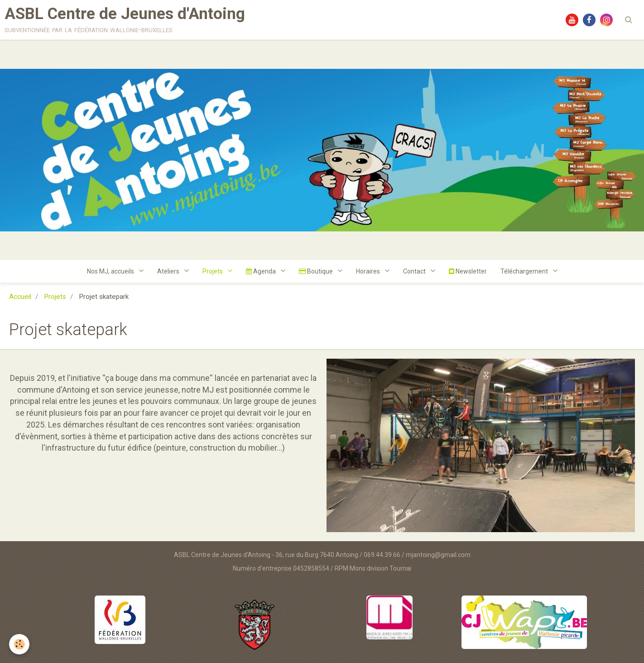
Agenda (262, 271)
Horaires (369, 271)
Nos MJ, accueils (111, 271)
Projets (213, 271)
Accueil (20, 297)
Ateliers (169, 271)
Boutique (317, 271)
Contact (415, 271)
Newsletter (468, 271)
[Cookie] (19, 644)
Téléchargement (525, 271)
